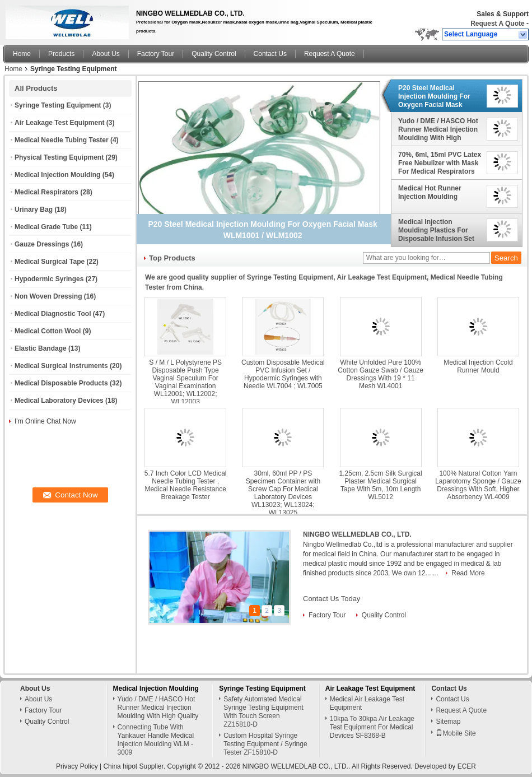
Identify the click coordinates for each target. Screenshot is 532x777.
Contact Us (270, 54)
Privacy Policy (77, 766)
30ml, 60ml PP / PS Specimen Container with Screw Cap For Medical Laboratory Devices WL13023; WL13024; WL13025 (283, 493)
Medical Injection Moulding (57, 175)
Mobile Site (456, 733)
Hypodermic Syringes (49, 279)
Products (61, 54)
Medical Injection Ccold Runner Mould (478, 366)
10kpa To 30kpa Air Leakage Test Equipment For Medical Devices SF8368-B (372, 727)
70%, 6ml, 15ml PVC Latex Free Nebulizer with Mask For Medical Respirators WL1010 (440, 163)
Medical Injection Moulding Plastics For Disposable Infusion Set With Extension (436, 230)
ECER (467, 766)
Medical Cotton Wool (48, 331)
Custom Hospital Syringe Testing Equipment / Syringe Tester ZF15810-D (265, 744)
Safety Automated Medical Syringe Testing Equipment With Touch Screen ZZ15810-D (263, 712)
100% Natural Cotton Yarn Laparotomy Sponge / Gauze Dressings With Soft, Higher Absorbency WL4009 (478, 485)
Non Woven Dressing (48, 296)
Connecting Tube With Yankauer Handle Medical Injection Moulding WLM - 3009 (156, 740)
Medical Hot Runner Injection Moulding (430, 192)
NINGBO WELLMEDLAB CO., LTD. (357, 534)
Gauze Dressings (42, 244)
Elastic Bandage (41, 348)
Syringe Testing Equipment (58, 105)
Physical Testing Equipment (59, 157)
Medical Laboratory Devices (59, 401)
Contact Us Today (332, 599)
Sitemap (448, 722)
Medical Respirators (46, 192)
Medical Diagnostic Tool (53, 314)
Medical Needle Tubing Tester (62, 140)
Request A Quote (497, 24)
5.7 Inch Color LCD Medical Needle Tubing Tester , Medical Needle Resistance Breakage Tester (186, 485)
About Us (106, 54)
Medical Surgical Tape (50, 262)
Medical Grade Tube (46, 227)
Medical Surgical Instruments (61, 366)
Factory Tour (156, 54)
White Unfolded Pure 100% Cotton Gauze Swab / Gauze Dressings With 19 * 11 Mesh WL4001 (381, 374)
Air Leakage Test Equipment (59, 123)
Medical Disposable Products (61, 383)
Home (22, 54)
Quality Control (214, 54)
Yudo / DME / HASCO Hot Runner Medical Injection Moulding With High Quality (438, 129)
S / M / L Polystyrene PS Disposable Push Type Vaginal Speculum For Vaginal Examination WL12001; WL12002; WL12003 (185, 382)
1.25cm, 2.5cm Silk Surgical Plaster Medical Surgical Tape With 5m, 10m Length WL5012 (381, 485)
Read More (468, 573)
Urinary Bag (34, 210)
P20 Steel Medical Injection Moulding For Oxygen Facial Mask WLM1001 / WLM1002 (434, 96)
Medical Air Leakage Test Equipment (367, 703)
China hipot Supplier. (135, 766)
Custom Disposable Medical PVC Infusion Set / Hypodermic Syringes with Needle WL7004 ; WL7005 (283, 374)
